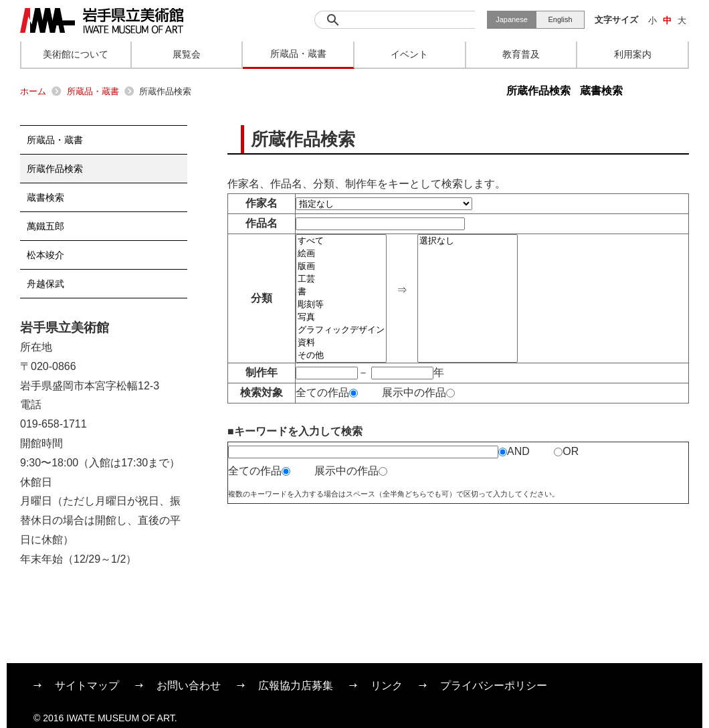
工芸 (341, 279)
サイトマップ (87, 686)
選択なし (468, 241)
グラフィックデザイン (341, 330)
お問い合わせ (189, 686)
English (560, 19)
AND (514, 451)
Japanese (512, 19)
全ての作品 (327, 392)
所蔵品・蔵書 (93, 91)
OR (566, 451)
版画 (341, 267)
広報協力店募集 (296, 686)
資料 (341, 343)
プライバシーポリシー (494, 686)
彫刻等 (341, 305)
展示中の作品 (418, 392)
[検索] (395, 20)
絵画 (341, 254)
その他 (341, 356)
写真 (341, 317)
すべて (341, 241)
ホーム (33, 91)
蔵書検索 (601, 91)
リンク (387, 686)
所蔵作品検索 (538, 91)
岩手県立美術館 (102, 21)
